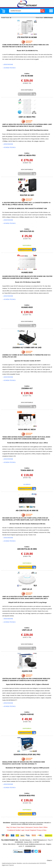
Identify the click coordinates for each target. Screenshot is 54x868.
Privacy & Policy (42, 830)
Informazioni (29, 827)
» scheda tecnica (9, 68)
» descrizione (8, 64)
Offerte (46, 827)
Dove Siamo (21, 827)
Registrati (33, 830)
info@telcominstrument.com (37, 844)
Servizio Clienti (38, 827)
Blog (8, 827)
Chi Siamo (13, 827)
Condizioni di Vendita (14, 830)
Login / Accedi (25, 830)
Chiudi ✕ (49, 860)
